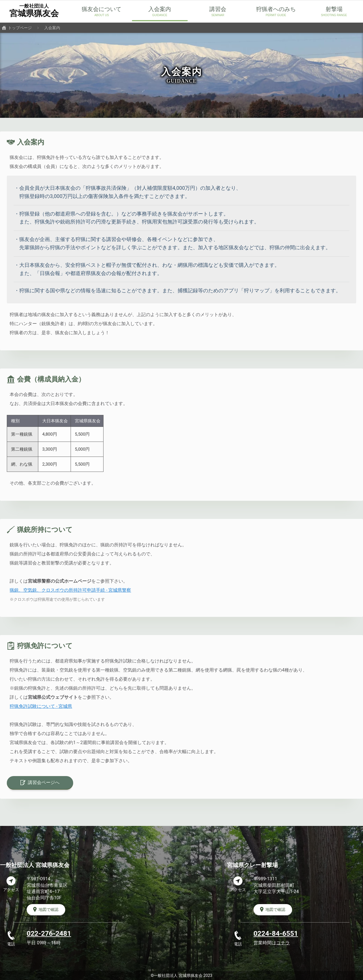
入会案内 (160, 9)
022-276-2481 (49, 934)
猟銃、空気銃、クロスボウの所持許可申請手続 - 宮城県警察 (70, 590)
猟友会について (102, 9)
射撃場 (334, 9)
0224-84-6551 (276, 934)
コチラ (283, 943)
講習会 (218, 9)
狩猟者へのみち (276, 9)
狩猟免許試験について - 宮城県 (41, 706)
